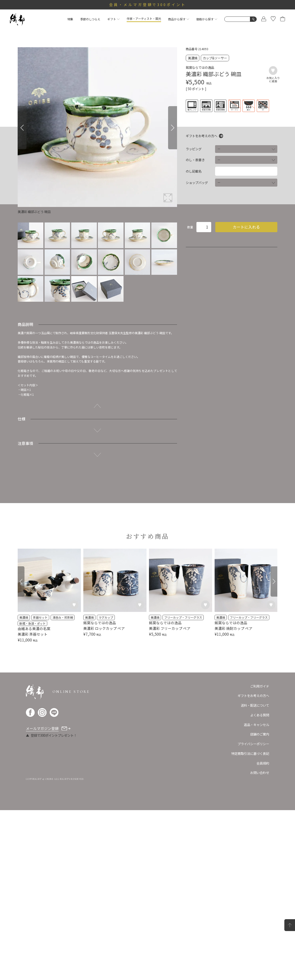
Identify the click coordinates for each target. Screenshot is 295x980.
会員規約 (263, 933)
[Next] (173, 128)
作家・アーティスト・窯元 (144, 19)
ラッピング (194, 149)
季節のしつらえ (90, 19)
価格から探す (207, 19)
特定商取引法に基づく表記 (250, 923)
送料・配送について (255, 875)
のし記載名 (194, 171)
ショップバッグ (197, 183)
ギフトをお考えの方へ (202, 136)
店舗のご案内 (260, 904)
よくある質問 (260, 885)
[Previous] (22, 128)
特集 (70, 19)
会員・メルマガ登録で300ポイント (148, 4)
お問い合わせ (260, 943)
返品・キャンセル (256, 894)
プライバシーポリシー (253, 914)
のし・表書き (195, 160)
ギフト (113, 19)
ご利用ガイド (260, 856)
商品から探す (179, 19)
